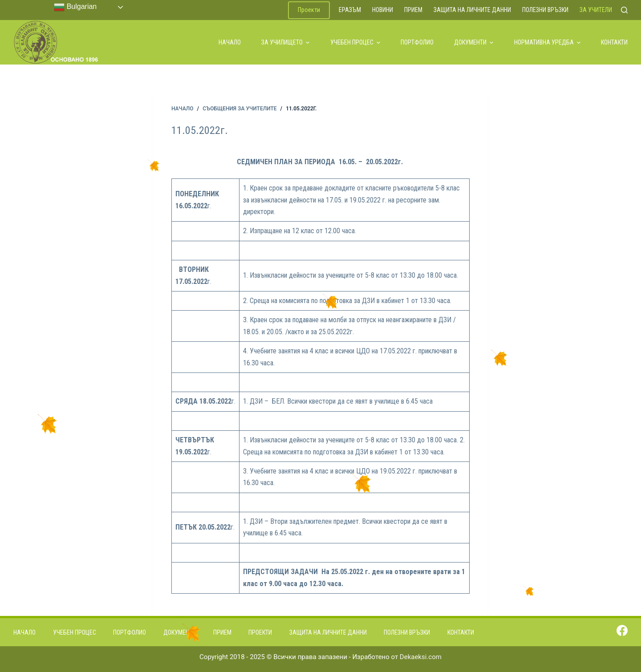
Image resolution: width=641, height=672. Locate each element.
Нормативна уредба (547, 42)
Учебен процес (355, 42)
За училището (285, 42)
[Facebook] (622, 630)
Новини (383, 10)
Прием (413, 10)
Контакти (614, 42)
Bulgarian (75, 7)
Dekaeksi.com (421, 657)
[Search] (624, 10)
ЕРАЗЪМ (350, 10)
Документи (474, 42)
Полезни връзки (545, 10)
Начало (230, 42)
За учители (596, 10)
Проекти (309, 10)
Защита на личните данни (472, 10)
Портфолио (417, 42)
